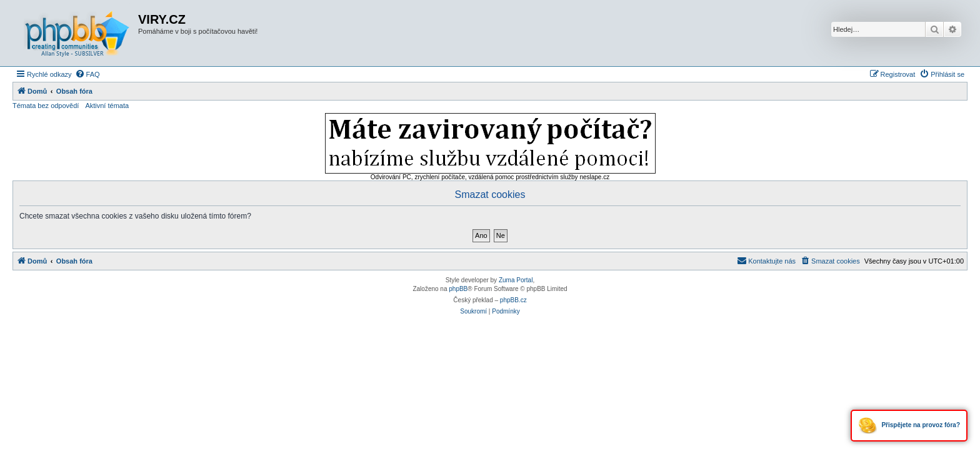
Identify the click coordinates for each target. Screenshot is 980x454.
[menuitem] (87, 74)
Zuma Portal (516, 280)
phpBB (458, 289)
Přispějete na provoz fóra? (909, 426)
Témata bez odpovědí (46, 106)
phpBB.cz (513, 300)
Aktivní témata (107, 106)
